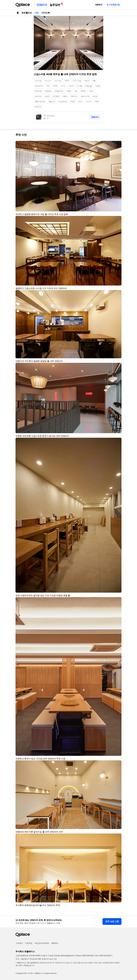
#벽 (48, 86)
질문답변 (56, 4)
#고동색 (56, 96)
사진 (37, 13)
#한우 (67, 81)
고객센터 (19, 943)
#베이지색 (85, 96)
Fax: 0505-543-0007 (103, 956)
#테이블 (89, 86)
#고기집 (58, 81)
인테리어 (42, 5)
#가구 (63, 86)
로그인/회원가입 (113, 5)
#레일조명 (59, 91)
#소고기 (48, 81)
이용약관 (28, 943)
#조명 (98, 86)
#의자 (72, 86)
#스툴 (80, 86)
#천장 (69, 91)
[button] (118, 144)
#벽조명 (38, 91)
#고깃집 (38, 81)
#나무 (89, 101)
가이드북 (45, 13)
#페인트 (38, 107)
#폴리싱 (52, 101)
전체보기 (95, 117)
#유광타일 (63, 101)
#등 (76, 91)
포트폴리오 (27, 13)
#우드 (81, 101)
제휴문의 (99, 5)
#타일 (95, 96)
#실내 (87, 81)
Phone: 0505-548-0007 (85, 956)
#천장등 (48, 91)
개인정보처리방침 (42, 943)
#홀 (94, 81)
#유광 (72, 101)
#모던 (91, 91)
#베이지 (74, 96)
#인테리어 (39, 86)
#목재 (97, 101)
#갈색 (47, 96)
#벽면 (55, 86)
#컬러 (65, 96)
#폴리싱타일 (40, 101)
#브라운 (38, 96)
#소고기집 (77, 81)
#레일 (83, 91)
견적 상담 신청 (112, 921)
